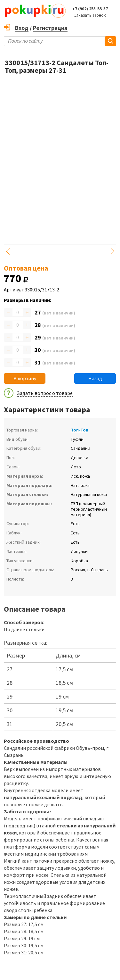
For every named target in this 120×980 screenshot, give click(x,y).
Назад (95, 378)
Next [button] (112, 251)
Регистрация (50, 28)
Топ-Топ (80, 430)
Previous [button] (8, 251)
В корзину (25, 378)
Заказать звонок (90, 15)
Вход (22, 28)
